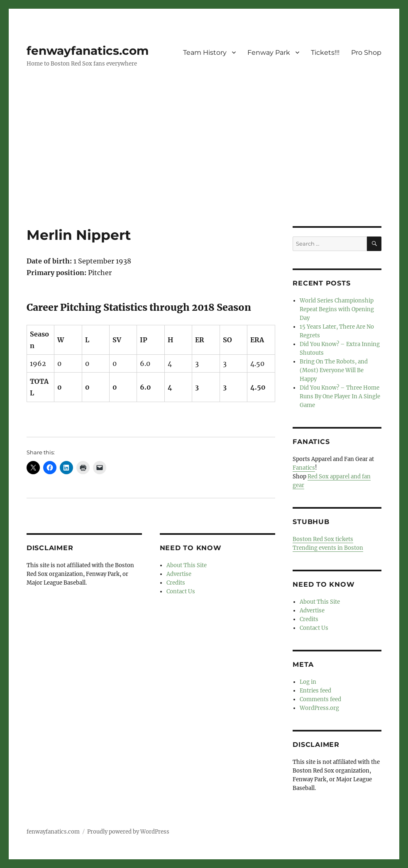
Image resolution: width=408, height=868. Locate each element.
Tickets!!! (325, 52)
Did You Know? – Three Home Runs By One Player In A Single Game (340, 396)
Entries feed (315, 691)
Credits (176, 583)
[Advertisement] (206, 165)
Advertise (179, 574)
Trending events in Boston (328, 548)
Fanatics (304, 468)
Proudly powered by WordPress (128, 832)
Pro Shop (366, 52)
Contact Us (181, 591)
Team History (205, 52)
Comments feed (320, 699)
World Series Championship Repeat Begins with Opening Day (337, 309)
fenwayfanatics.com (88, 51)
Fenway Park (269, 52)
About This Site (187, 565)
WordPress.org (319, 708)
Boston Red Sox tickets (323, 539)
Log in (308, 682)
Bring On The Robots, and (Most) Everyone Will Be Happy (334, 370)
